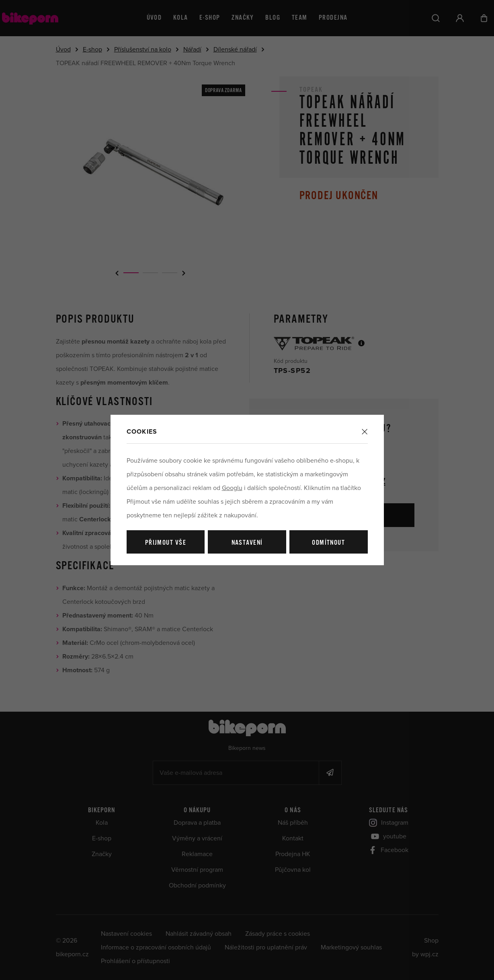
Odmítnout (328, 543)
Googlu (232, 488)
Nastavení (247, 543)
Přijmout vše (166, 543)
